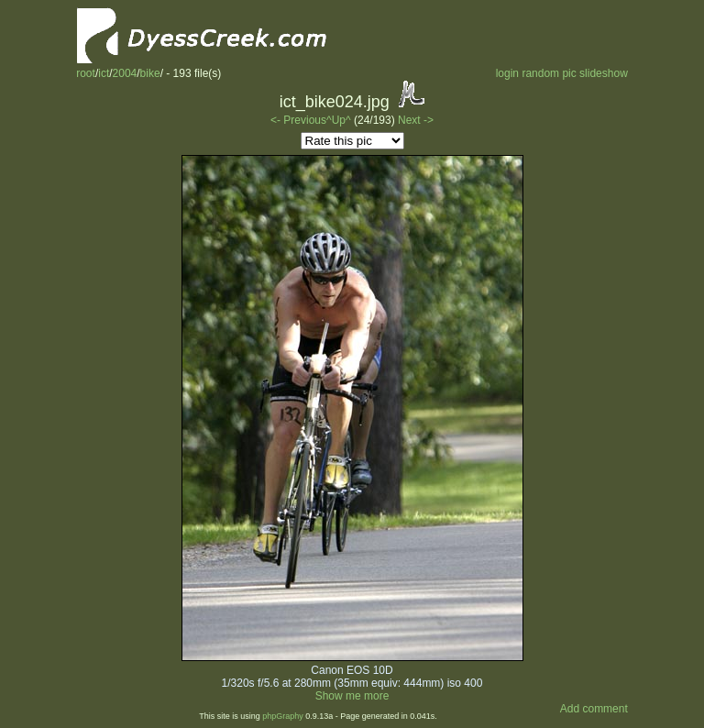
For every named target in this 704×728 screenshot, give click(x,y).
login (507, 73)
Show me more (352, 696)
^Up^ (339, 120)
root (86, 73)
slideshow (604, 73)
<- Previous (298, 120)
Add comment (594, 709)
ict (104, 73)
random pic (549, 73)
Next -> (416, 120)
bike (150, 73)
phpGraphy (283, 716)
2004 (125, 73)
